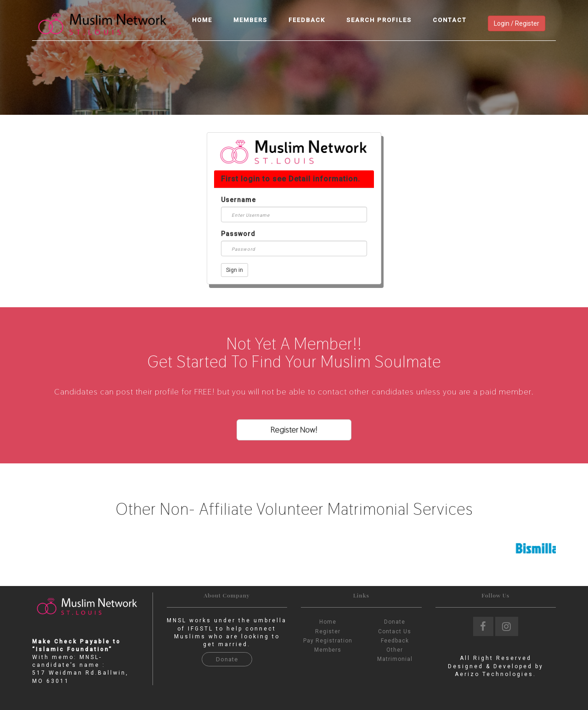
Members (250, 20)
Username (238, 200)
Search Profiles (379, 20)
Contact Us (395, 631)
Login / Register (517, 23)
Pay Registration (328, 641)
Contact (450, 20)
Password (238, 234)
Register (328, 631)
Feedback (307, 20)
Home (202, 20)
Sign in (235, 270)
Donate (227, 659)
